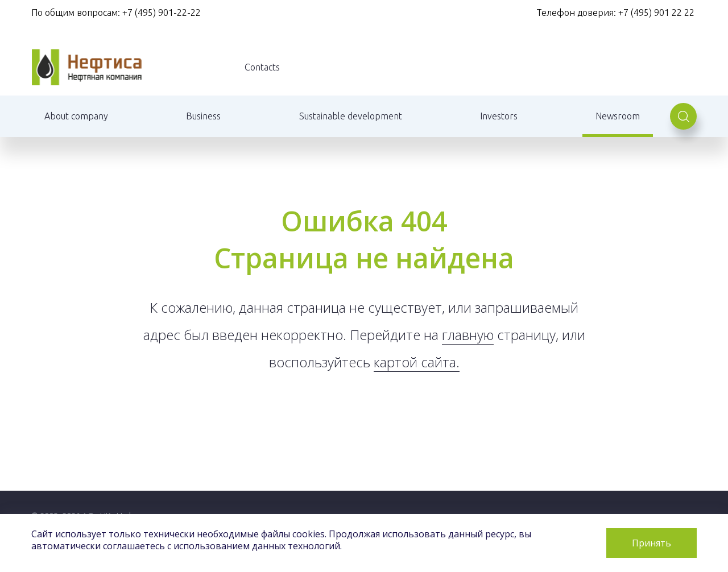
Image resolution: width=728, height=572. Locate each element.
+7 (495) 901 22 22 (657, 13)
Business (203, 116)
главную (468, 335)
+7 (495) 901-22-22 (162, 13)
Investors (499, 116)
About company (76, 116)
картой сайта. (417, 362)
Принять (652, 543)
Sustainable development (351, 116)
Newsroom (618, 116)
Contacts (262, 67)
